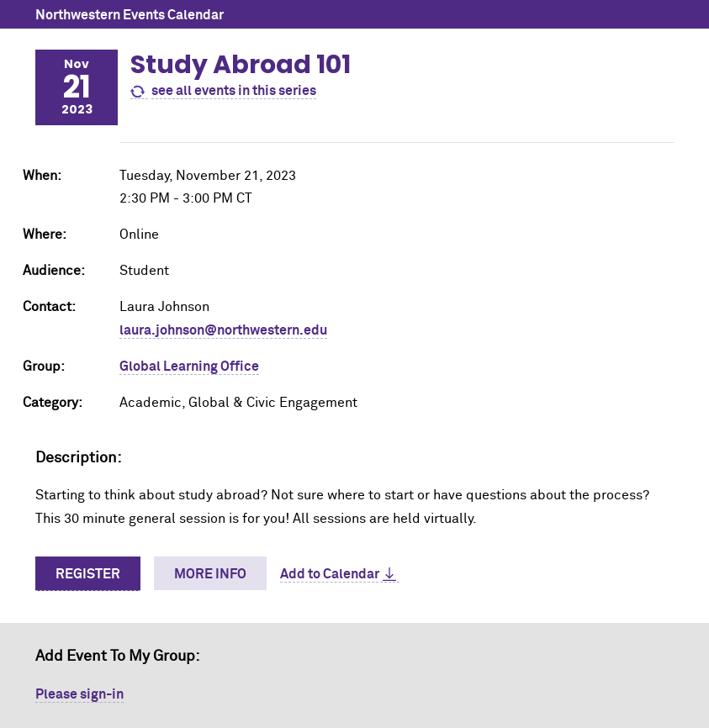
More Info (210, 574)
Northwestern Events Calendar (130, 15)
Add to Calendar (330, 574)
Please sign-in (79, 694)
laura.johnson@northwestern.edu (223, 330)
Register (88, 574)
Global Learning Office (189, 367)
